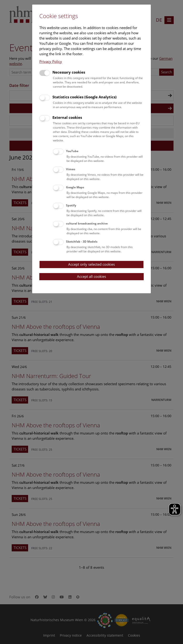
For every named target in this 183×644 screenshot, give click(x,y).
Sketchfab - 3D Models (82, 242)
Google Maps (75, 187)
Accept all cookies (91, 276)
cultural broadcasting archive (87, 223)
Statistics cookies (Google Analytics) (84, 97)
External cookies (67, 117)
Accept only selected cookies (91, 264)
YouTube (72, 151)
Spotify (71, 205)
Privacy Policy (51, 61)
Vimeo (71, 169)
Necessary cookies (69, 72)
